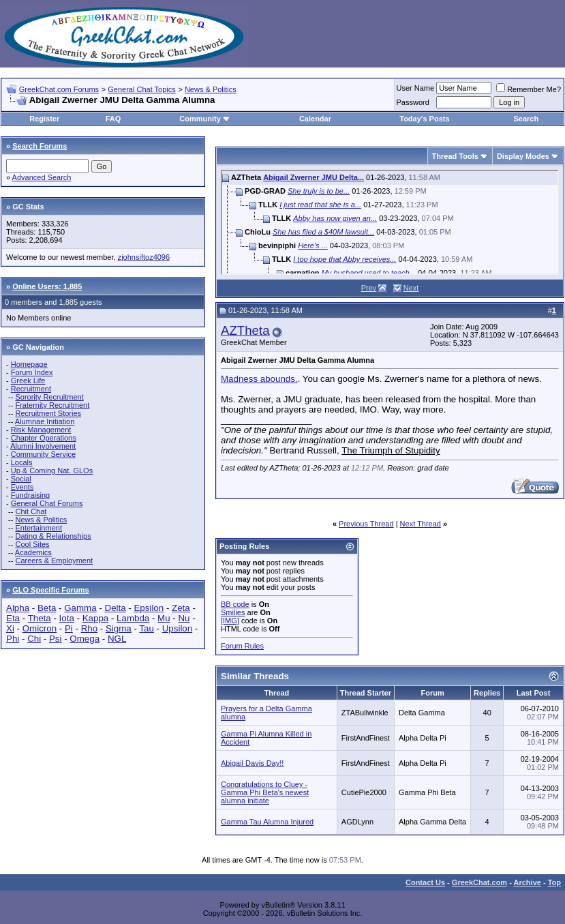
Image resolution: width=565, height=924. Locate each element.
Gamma (80, 608)
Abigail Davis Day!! (252, 763)
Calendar (315, 119)
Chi (34, 639)
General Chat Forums (47, 503)
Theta (40, 618)
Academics (33, 552)
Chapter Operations (44, 438)
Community (205, 119)
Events (22, 487)
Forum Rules (242, 646)
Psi (56, 639)
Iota (67, 618)
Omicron (40, 628)
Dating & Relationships (53, 536)
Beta (47, 608)
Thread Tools (455, 156)
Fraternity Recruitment (52, 405)
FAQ (113, 119)
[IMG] (230, 621)
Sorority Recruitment (49, 397)
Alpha (18, 608)
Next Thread (421, 524)
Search (526, 119)
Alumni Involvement (43, 446)
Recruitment (31, 389)
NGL (117, 639)
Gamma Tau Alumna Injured (267, 822)
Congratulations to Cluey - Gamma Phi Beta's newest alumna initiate (265, 792)
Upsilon (177, 628)
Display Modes (523, 156)
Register (44, 119)
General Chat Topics (141, 89)
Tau (147, 628)
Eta (13, 618)
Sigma (119, 628)
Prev (369, 288)
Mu (164, 618)
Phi (13, 639)
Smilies (233, 612)
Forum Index (32, 372)
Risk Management (41, 430)
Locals (22, 462)
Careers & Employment (54, 561)
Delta (116, 608)
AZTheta (245, 330)
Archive (528, 882)
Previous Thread (366, 524)
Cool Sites (32, 544)
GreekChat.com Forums (59, 89)
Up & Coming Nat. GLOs (52, 471)
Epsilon (149, 608)
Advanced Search (42, 177)
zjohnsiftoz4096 (144, 257)
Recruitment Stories (48, 413)
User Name (416, 88)
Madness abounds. (259, 379)
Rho (89, 628)
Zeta (181, 608)
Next (411, 288)
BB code (235, 604)
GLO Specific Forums (50, 590)
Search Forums (40, 146)
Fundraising (30, 495)
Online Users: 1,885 (47, 286)
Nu (184, 618)
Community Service (43, 454)
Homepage (29, 364)
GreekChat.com (479, 882)
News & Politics (211, 89)
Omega (85, 639)
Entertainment (38, 528)
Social (21, 479)
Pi (69, 628)
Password (413, 102)
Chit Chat (31, 511)
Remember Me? (529, 89)
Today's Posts (424, 119)
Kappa (96, 618)
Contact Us (425, 882)
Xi (10, 628)
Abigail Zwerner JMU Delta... (314, 177)
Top (554, 882)
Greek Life (28, 381)
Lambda (133, 618)
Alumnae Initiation (45, 421)
